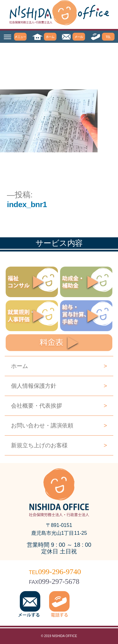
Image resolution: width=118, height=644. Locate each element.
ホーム (59, 366)
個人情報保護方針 (59, 386)
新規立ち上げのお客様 (59, 445)
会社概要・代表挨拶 (59, 406)
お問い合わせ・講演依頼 (59, 426)
